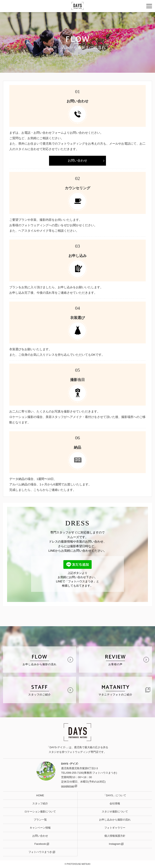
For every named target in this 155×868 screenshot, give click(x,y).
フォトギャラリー (115, 828)
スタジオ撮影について (115, 812)
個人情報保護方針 (115, 836)
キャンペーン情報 (40, 828)
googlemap (68, 786)
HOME (40, 795)
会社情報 (115, 803)
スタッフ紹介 (40, 803)
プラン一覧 (40, 820)
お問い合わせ (77, 160)
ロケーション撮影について (40, 812)
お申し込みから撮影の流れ (115, 820)
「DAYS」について (115, 795)
